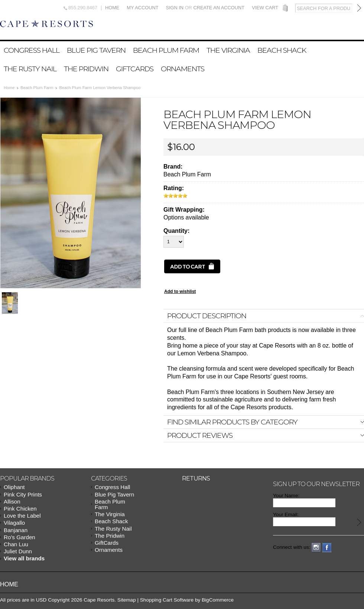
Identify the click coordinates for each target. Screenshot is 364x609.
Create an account (219, 8)
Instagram (316, 548)
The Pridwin (86, 69)
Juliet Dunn (18, 551)
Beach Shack (282, 50)
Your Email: (286, 514)
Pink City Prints (23, 494)
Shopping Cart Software (167, 600)
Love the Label (22, 516)
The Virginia (228, 50)
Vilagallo (14, 523)
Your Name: (286, 496)
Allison (12, 501)
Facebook (327, 548)
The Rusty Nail (30, 69)
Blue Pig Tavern (96, 50)
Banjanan (16, 530)
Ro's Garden (19, 537)
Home (112, 8)
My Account (142, 8)
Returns (196, 478)
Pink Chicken (20, 509)
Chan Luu (16, 544)
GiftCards (135, 69)
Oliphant (14, 487)
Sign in (175, 8)
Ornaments (183, 69)
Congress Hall (32, 50)
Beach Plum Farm (166, 50)
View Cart (265, 8)
